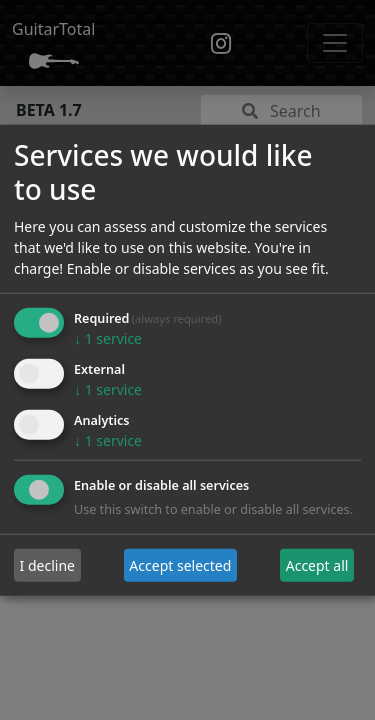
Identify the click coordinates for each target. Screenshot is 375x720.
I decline (47, 565)
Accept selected (180, 565)
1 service (108, 338)
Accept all (317, 565)
